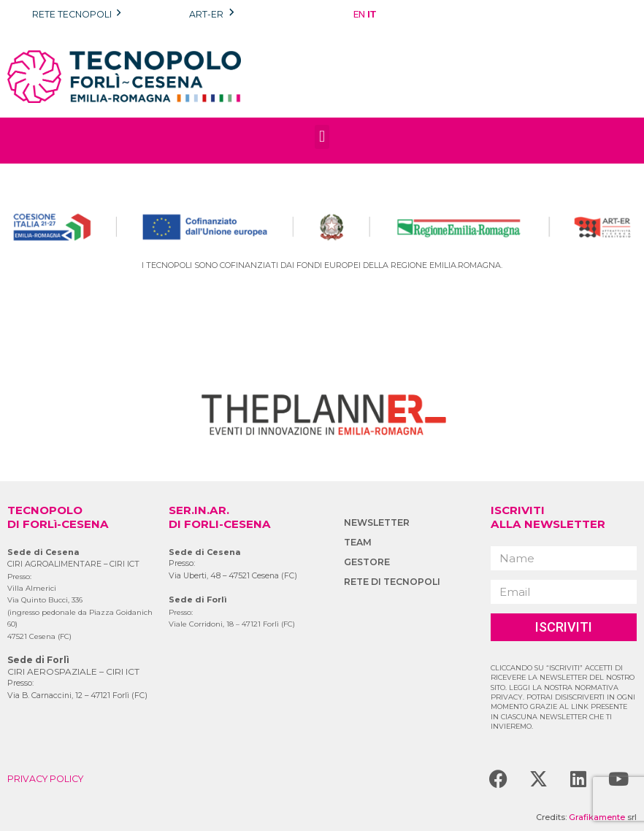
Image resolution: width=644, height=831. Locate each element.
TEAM (358, 542)
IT (372, 14)
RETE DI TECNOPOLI (392, 582)
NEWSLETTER (377, 522)
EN (359, 14)
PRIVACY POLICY (45, 779)
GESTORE (367, 562)
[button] (322, 137)
